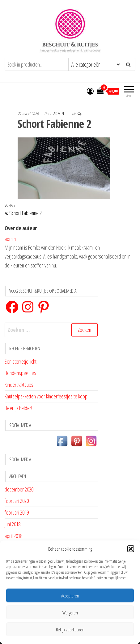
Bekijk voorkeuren (70, 630)
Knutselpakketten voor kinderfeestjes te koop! (47, 396)
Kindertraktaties (19, 385)
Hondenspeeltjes (20, 373)
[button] (131, 549)
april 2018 (13, 536)
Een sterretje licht (21, 361)
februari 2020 (17, 501)
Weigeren (70, 613)
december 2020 (19, 489)
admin (59, 114)
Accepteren (70, 596)
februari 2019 (17, 512)
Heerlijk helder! (18, 408)
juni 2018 (13, 524)
